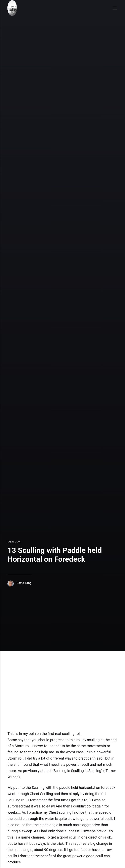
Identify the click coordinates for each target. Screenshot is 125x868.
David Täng (24, 583)
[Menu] (115, 8)
